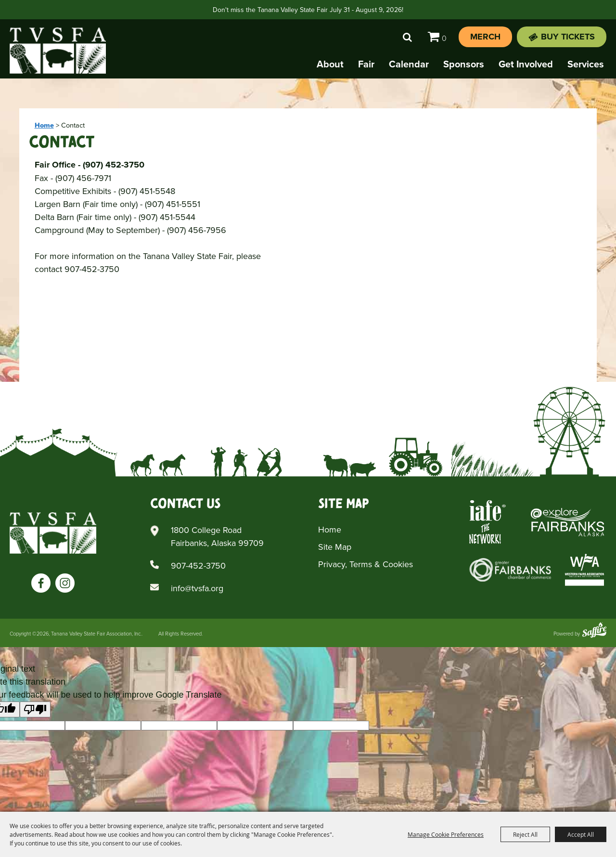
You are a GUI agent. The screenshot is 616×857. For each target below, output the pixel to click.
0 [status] (444, 38)
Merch (485, 37)
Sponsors (464, 64)
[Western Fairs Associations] (584, 570)
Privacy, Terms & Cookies (366, 564)
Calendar (409, 64)
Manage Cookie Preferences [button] (446, 834)
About (330, 64)
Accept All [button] (581, 834)
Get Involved (526, 64)
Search (407, 37)
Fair (366, 64)
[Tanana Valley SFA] (53, 533)
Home (44, 125)
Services (586, 64)
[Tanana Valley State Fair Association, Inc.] (58, 51)
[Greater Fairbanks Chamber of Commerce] (510, 570)
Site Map (335, 547)
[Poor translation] (35, 709)
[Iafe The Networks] (488, 522)
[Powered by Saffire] (594, 631)
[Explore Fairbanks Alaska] (567, 522)
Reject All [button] (525, 834)
